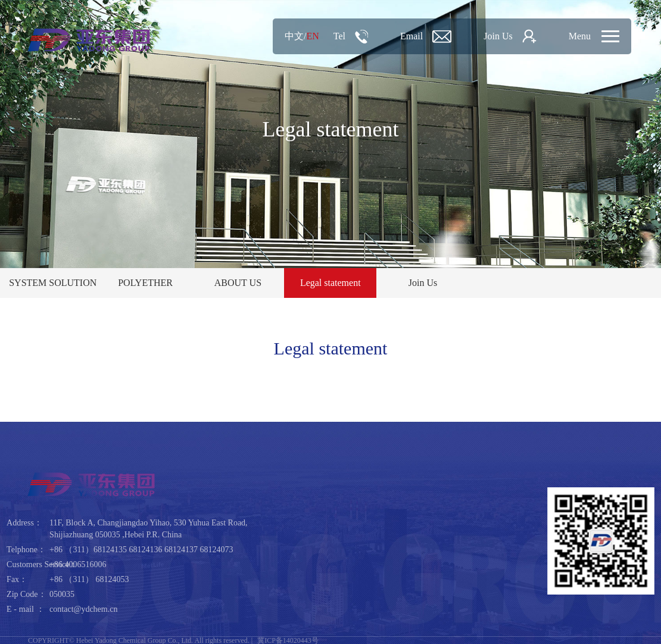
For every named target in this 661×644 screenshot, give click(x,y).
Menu (580, 36)
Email (411, 36)
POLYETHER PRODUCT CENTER (146, 288)
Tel (339, 36)
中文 (294, 36)
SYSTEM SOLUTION (53, 283)
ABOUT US (238, 283)
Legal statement (330, 283)
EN (312, 36)
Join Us (498, 36)
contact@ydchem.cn (83, 609)
